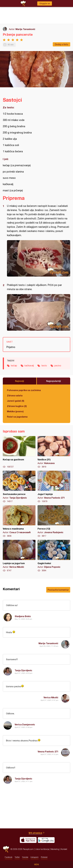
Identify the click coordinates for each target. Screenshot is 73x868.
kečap (14, 366)
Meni (36, 865)
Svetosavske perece (19, 487)
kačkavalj (29, 366)
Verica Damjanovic (25, 724)
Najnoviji (20, 381)
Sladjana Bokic (23, 616)
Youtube (25, 857)
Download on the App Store (28, 840)
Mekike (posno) (15, 411)
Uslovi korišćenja (42, 849)
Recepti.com (6, 849)
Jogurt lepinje (54, 487)
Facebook (9, 857)
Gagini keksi (54, 556)
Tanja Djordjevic (23, 670)
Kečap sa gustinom (19, 452)
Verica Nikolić (51, 697)
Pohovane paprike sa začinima (24, 390)
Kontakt (64, 849)
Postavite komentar (58, 590)
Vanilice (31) (54, 452)
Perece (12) (54, 521)
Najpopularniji (54, 381)
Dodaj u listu (61, 44)
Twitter (17, 857)
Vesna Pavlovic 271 (48, 751)
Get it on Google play (46, 840)
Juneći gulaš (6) (16, 401)
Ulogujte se (45, 3)
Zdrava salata (15, 395)
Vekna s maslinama (19, 521)
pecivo (58, 366)
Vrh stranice (35, 833)
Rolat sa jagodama (17, 417)
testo (44, 366)
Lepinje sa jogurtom (19, 556)
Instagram (35, 857)
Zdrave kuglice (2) (17, 406)
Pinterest (44, 857)
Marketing (55, 849)
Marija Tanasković (25, 29)
